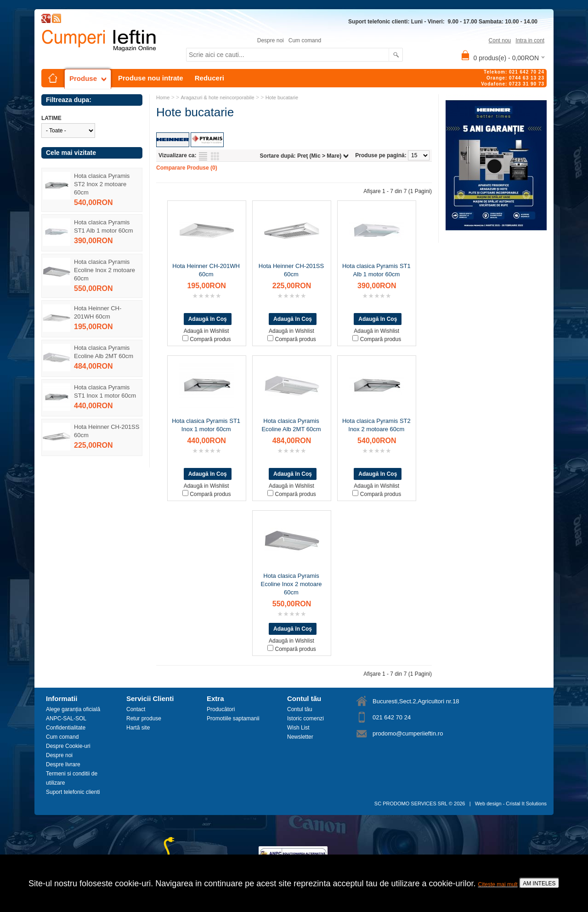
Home (163, 97)
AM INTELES (539, 883)
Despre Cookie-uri (68, 746)
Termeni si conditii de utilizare (72, 778)
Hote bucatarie (282, 97)
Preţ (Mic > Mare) (319, 156)
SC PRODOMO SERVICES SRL (411, 804)
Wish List (298, 728)
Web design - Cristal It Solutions (511, 804)
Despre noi (271, 40)
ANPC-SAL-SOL (66, 718)
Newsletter (300, 737)
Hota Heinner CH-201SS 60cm (107, 431)
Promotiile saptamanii (233, 718)
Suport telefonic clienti (73, 792)
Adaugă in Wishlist (206, 331)
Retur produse (144, 718)
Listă (203, 156)
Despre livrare (63, 764)
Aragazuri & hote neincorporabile (217, 97)
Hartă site (138, 728)
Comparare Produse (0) (187, 168)
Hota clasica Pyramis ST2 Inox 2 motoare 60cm (102, 184)
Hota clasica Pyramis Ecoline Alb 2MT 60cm (104, 352)
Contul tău (300, 709)
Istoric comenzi (305, 718)
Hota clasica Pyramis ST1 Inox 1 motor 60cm (105, 391)
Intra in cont (530, 40)
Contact (136, 709)
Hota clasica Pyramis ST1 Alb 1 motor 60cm (104, 226)
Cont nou (500, 40)
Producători (221, 709)
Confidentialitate (66, 728)
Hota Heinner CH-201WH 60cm (98, 312)
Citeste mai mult (498, 884)
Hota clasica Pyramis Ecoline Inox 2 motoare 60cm (105, 270)
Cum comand (305, 40)
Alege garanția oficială (73, 709)
